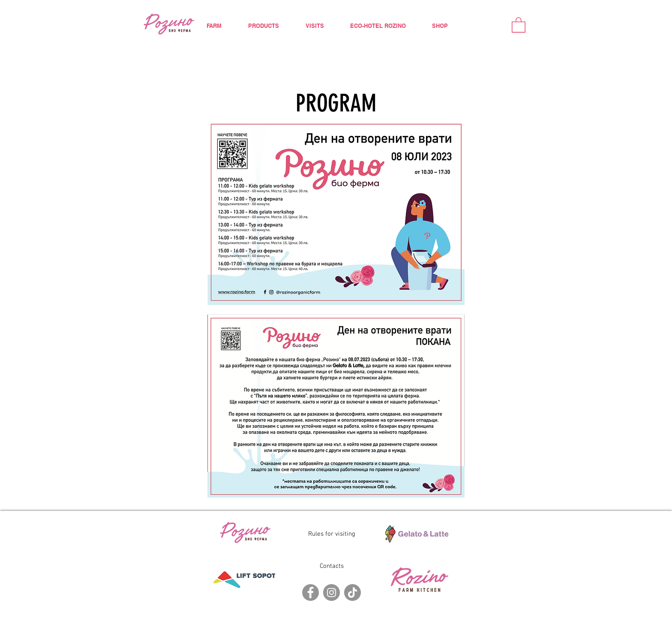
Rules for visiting (332, 534)
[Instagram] (331, 592)
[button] (519, 24)
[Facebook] (310, 592)
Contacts (332, 566)
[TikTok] (352, 592)
